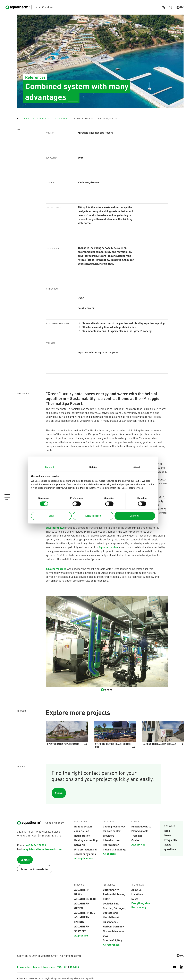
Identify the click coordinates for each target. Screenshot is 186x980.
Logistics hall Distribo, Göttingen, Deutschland (114, 908)
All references (111, 944)
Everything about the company (141, 905)
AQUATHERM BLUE (85, 899)
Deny (51, 516)
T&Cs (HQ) (75, 967)
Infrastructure (111, 840)
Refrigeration (82, 835)
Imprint (37, 967)
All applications (83, 858)
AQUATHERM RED (85, 913)
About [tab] (137, 467)
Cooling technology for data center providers (114, 831)
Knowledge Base (141, 826)
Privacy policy (24, 967)
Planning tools (140, 831)
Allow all (135, 516)
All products (81, 935)
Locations (137, 894)
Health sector (111, 845)
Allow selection (93, 516)
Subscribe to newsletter (35, 869)
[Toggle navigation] (7, 497)
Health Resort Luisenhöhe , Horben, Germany (113, 922)
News (168, 835)
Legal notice (49, 967)
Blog (167, 831)
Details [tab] (93, 467)
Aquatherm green (56, 569)
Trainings (137, 835)
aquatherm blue (55, 527)
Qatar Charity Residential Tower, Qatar (114, 894)
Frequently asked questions (171, 844)
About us (136, 890)
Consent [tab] (49, 467)
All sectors (109, 854)
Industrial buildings (114, 849)
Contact (59, 793)
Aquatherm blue (109, 547)
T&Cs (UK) (62, 967)
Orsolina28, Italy (113, 940)
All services (138, 844)
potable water (86, 308)
